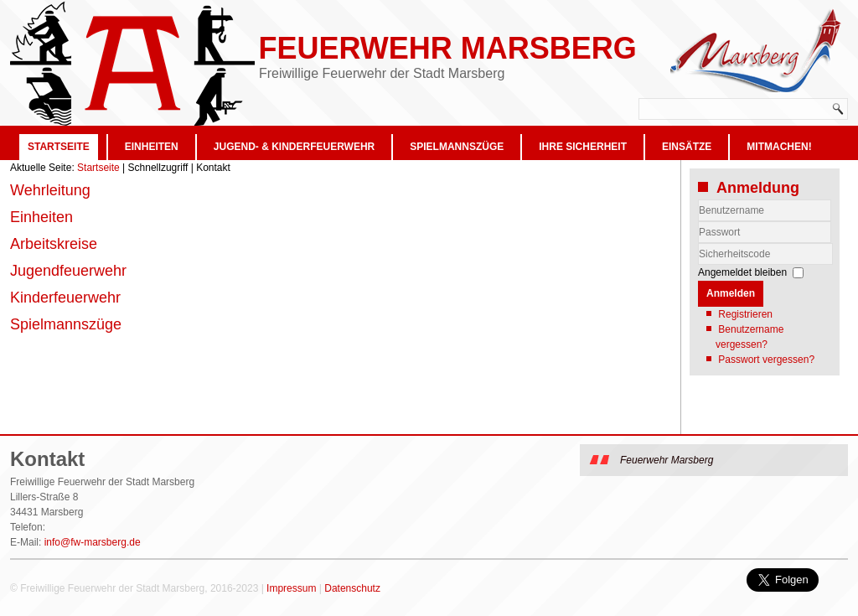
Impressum (291, 588)
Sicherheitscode (698, 243)
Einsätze (687, 147)
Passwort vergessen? (766, 360)
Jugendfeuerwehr (68, 271)
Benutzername (698, 222)
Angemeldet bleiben (742, 272)
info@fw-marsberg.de (93, 542)
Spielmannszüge (457, 147)
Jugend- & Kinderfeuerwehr (294, 147)
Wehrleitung (50, 190)
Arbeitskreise (54, 244)
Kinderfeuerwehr (65, 298)
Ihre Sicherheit (583, 147)
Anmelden (731, 293)
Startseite (59, 147)
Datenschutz (352, 588)
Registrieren (745, 314)
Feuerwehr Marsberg (447, 48)
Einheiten (152, 147)
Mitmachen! (779, 147)
